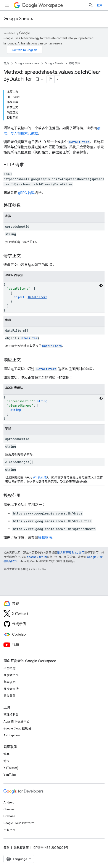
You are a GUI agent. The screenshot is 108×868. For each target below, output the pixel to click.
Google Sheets (18, 19)
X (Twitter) (11, 768)
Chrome (9, 809)
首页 (6, 63)
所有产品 (10, 830)
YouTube (10, 775)
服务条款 (10, 696)
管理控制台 (11, 715)
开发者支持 (11, 689)
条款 (6, 848)
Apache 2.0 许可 (37, 557)
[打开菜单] (7, 5)
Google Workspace (27, 63)
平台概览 (10, 668)
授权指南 (45, 537)
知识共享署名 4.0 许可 (71, 553)
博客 (6, 754)
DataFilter (37, 297)
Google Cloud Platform (19, 823)
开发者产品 (11, 675)
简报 (6, 761)
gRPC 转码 (26, 193)
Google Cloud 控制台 (17, 728)
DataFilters (79, 142)
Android (9, 802)
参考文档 (75, 63)
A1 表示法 (40, 477)
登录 (100, 5)
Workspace (42, 5)
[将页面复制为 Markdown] (51, 79)
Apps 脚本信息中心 (16, 721)
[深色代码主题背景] (101, 286)
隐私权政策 (21, 848)
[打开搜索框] (91, 5)
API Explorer (12, 735)
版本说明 (10, 682)
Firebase (9, 816)
